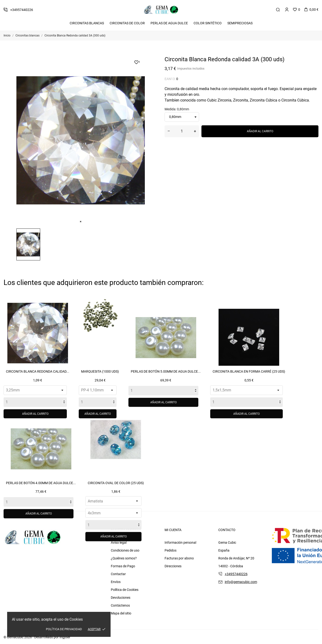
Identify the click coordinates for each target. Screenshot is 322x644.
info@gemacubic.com (241, 582)
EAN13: (170, 79)
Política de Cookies (125, 590)
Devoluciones (121, 598)
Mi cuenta (173, 530)
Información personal (180, 543)
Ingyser (65, 637)
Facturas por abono (179, 558)
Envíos (116, 582)
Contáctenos (120, 605)
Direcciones (173, 566)
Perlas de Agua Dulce (169, 23)
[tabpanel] (81, 140)
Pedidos (171, 550)
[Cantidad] (182, 131)
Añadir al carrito (260, 131)
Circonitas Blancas (87, 23)
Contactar (118, 574)
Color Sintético (208, 23)
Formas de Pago (123, 566)
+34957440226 (236, 574)
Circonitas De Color (127, 23)
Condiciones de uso (125, 550)
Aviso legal (119, 543)
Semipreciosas (240, 23)
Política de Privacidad (64, 629)
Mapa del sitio (121, 613)
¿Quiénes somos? (124, 558)
